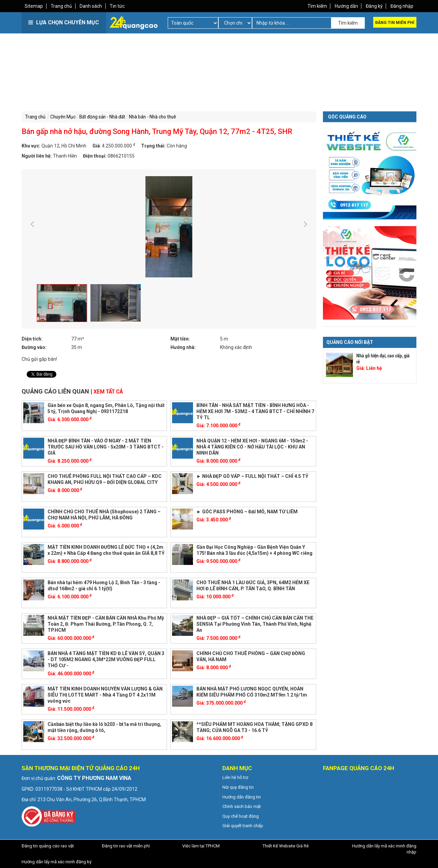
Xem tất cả (108, 391)
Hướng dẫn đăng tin (242, 796)
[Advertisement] (119, 84)
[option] (169, 226)
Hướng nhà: (183, 347)
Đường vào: (34, 347)
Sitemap (34, 6)
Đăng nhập (402, 6)
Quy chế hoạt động (241, 816)
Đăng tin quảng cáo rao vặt (48, 845)
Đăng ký (374, 6)
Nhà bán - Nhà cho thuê (158, 117)
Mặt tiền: (180, 338)
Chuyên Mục (64, 117)
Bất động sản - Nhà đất (105, 117)
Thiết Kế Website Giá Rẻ (286, 845)
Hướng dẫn (345, 6)
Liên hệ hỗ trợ (235, 777)
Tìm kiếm (316, 6)
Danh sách (92, 6)
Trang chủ (62, 6)
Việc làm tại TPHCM (201, 845)
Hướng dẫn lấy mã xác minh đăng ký (57, 861)
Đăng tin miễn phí (395, 23)
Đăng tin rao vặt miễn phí (126, 845)
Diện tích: (32, 338)
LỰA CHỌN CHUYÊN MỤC (64, 22)
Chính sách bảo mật (242, 806)
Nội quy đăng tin (238, 786)
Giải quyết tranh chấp (243, 825)
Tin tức (118, 6)
